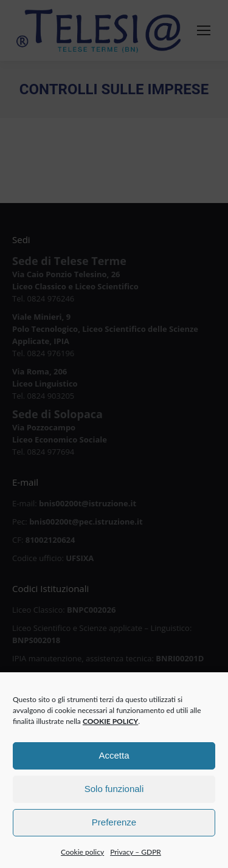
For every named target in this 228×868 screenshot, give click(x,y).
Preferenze (114, 831)
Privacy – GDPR (136, 860)
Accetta (114, 764)
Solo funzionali (114, 797)
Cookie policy (82, 860)
